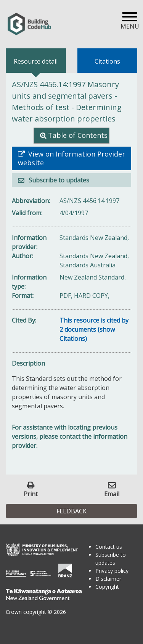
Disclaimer (108, 579)
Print (31, 494)
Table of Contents (78, 135)
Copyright (107, 587)
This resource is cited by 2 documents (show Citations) (94, 329)
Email (112, 494)
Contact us (109, 547)
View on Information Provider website (71, 158)
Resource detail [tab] (36, 61)
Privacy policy (112, 571)
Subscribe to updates (58, 180)
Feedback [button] (71, 511)
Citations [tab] (107, 61)
